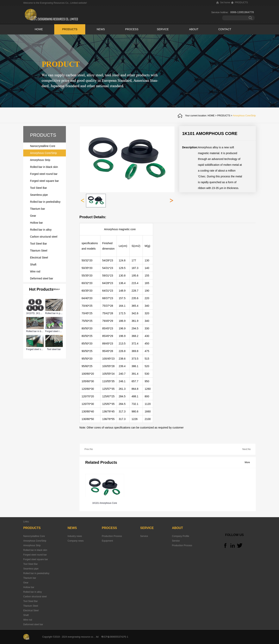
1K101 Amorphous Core (105, 503)
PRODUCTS (224, 116)
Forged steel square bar (38, 349)
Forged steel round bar (57, 331)
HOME (39, 29)
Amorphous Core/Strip (244, 116)
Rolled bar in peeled (56, 313)
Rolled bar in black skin (38, 331)
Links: (26, 522)
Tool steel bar (54, 349)
